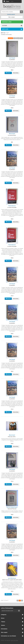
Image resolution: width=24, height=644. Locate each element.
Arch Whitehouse (12, 578)
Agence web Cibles (14, 641)
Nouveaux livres (7, 22)
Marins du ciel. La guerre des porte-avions (12, 580)
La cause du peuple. (12, 207)
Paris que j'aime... (12, 437)
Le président (12, 60)
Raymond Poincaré (12, 509)
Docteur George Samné (12, 507)
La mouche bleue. (12, 135)
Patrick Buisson (12, 206)
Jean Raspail (12, 58)
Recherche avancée (11, 14)
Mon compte (4, 632)
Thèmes (3, 622)
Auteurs (5, 26)
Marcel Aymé (12, 134)
